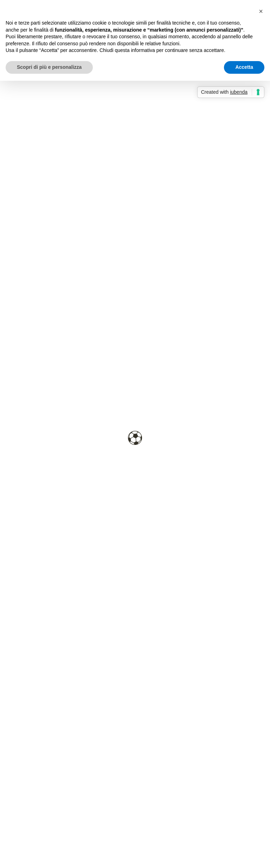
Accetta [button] (244, 67)
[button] (261, 11)
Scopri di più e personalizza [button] (49, 67)
